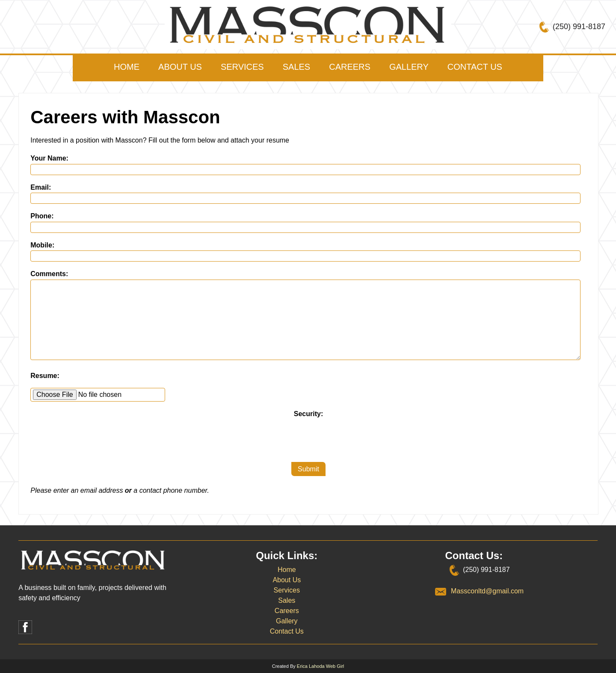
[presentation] (308, 436)
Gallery (409, 67)
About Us (180, 67)
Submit (308, 469)
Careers (350, 67)
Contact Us (475, 67)
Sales (296, 67)
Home (127, 67)
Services (242, 67)
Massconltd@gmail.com (487, 591)
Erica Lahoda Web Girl (320, 666)
